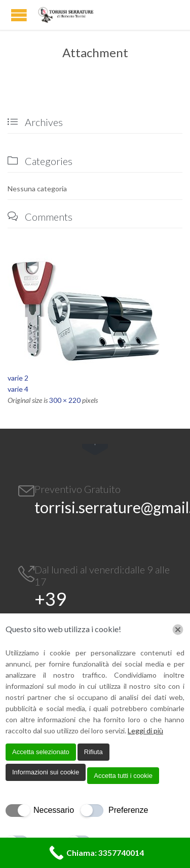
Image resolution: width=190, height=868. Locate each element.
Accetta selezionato (41, 752)
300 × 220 (65, 400)
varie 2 (18, 378)
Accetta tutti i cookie (123, 776)
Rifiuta (93, 752)
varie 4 (18, 389)
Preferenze (128, 810)
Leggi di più (145, 731)
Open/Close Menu (19, 15)
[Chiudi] (178, 630)
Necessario (54, 810)
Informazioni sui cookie (46, 772)
